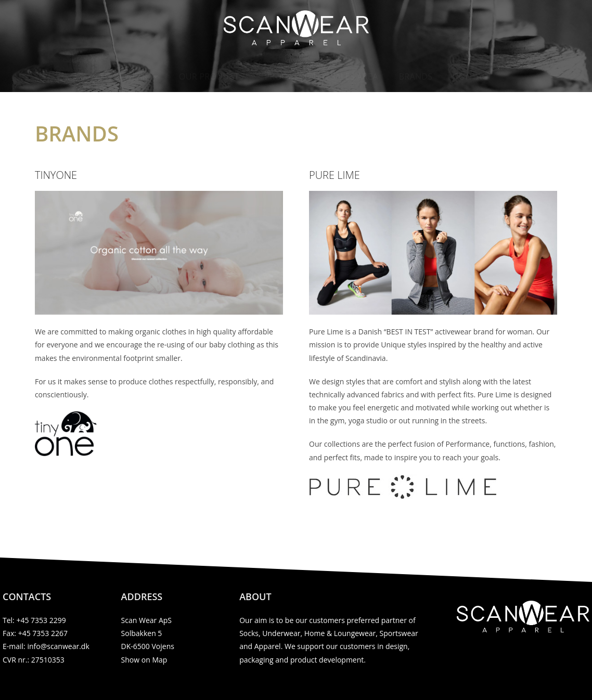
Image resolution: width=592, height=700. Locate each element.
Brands (416, 76)
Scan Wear (129, 76)
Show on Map (144, 660)
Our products (211, 76)
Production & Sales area (321, 76)
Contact (473, 76)
